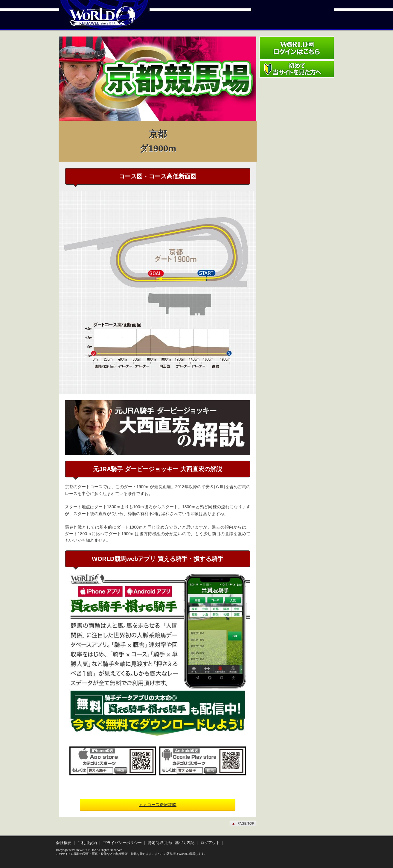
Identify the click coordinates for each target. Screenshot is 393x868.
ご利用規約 (87, 843)
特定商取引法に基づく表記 (171, 843)
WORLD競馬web (96, 19)
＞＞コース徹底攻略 (158, 805)
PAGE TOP (243, 823)
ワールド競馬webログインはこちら (297, 48)
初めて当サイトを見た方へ (297, 69)
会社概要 (64, 843)
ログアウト (210, 843)
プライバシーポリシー (122, 843)
